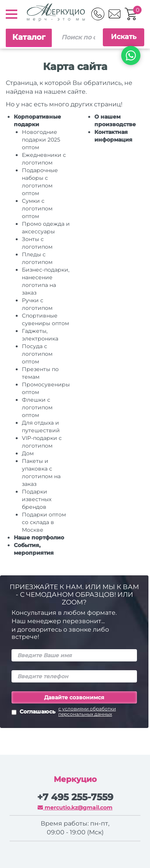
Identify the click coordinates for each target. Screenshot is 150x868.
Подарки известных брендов (37, 499)
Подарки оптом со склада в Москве (44, 522)
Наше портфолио (39, 537)
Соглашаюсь (74, 712)
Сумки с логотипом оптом (37, 208)
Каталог (29, 37)
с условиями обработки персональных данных (87, 712)
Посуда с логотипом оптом (37, 354)
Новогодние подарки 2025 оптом (41, 140)
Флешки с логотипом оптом (37, 407)
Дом (28, 453)
